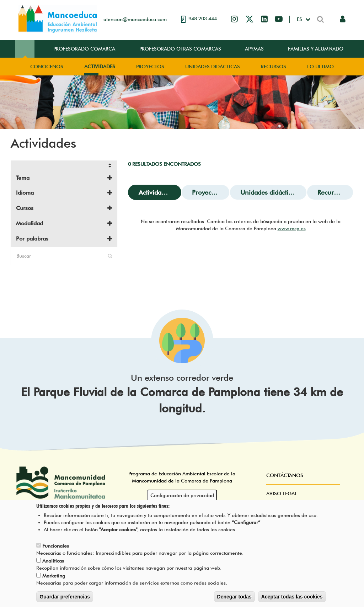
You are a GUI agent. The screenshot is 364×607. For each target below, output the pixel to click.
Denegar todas (234, 601)
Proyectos (150, 67)
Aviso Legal (282, 493)
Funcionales (56, 550)
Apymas (254, 49)
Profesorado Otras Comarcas (180, 49)
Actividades (100, 67)
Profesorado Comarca (84, 49)
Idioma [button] (25, 193)
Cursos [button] (25, 208)
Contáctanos (285, 475)
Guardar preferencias (65, 601)
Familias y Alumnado (316, 49)
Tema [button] (23, 178)
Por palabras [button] (32, 239)
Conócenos (47, 67)
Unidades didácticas (213, 67)
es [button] (300, 19)
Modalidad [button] (30, 223)
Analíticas (53, 565)
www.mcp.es (292, 228)
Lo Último (320, 67)
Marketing (54, 580)
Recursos (274, 67)
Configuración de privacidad (182, 500)
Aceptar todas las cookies (292, 601)
